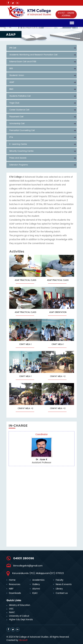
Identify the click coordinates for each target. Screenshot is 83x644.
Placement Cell (16, 117)
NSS (11, 69)
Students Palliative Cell (20, 96)
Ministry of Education (20, 605)
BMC (11, 89)
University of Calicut (19, 616)
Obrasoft (23, 640)
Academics (38, 580)
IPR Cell (13, 48)
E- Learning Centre (18, 144)
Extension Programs (19, 165)
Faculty (60, 580)
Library (59, 589)
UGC (11, 609)
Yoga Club (14, 103)
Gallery (36, 584)
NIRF (11, 589)
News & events (64, 584)
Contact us (62, 593)
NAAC (12, 612)
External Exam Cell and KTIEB (23, 62)
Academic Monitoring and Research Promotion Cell (33, 55)
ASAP (12, 82)
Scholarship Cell (17, 124)
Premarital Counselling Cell (22, 130)
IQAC (35, 593)
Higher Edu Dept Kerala (21, 620)
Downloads (15, 593)
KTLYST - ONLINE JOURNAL (66, 14)
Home (12, 580)
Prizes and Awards (18, 158)
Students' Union (17, 75)
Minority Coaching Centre (21, 151)
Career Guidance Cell (19, 110)
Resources (15, 584)
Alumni (36, 589)
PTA (11, 137)
